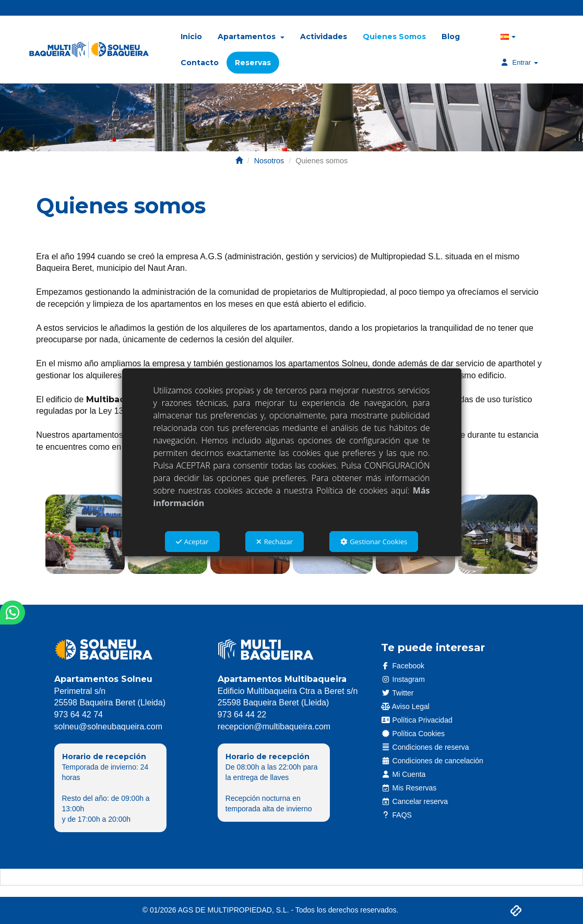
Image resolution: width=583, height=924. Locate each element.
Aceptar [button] (192, 542)
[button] (89, 50)
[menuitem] (191, 37)
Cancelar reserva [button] (414, 801)
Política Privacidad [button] (417, 720)
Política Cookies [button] (413, 734)
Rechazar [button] (275, 542)
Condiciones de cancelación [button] (432, 761)
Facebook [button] (403, 666)
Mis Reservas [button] (409, 788)
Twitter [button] (397, 693)
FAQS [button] (396, 815)
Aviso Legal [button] (405, 706)
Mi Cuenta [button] (403, 774)
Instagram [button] (403, 679)
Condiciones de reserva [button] (425, 747)
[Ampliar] (85, 534)
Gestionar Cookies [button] (374, 542)
